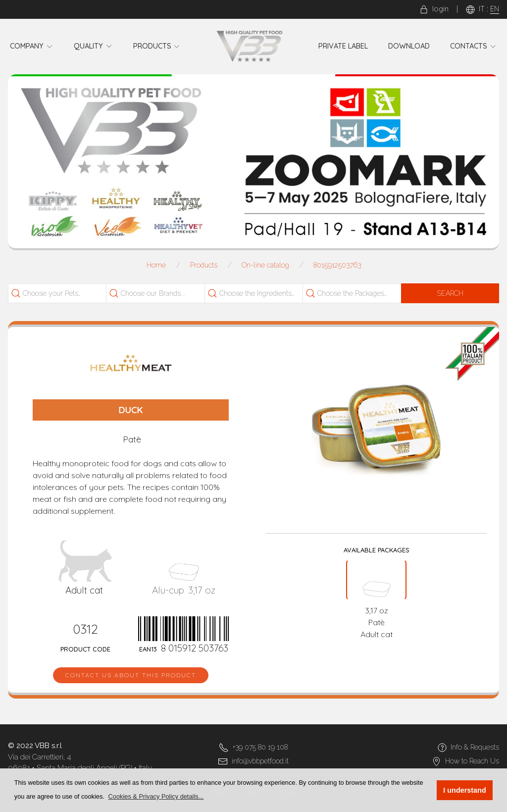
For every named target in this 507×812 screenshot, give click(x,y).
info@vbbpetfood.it (260, 761)
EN (495, 9)
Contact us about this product (131, 675)
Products (157, 46)
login (434, 9)
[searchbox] (66, 294)
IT (482, 9)
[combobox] (60, 293)
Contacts (473, 46)
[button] (156, 796)
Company (32, 46)
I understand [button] (464, 790)
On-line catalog (265, 265)
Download (409, 46)
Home (156, 265)
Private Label (343, 46)
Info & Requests (475, 747)
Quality (93, 46)
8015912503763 (337, 265)
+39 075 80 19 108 (260, 747)
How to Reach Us (472, 761)
